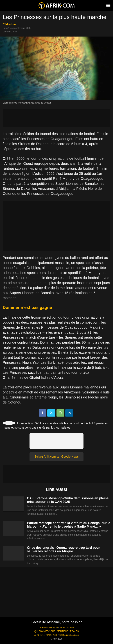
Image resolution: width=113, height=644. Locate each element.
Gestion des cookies (69, 635)
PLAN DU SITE (67, 628)
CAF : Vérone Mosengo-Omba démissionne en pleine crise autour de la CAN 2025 (68, 500)
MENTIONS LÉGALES (68, 631)
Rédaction (9, 24)
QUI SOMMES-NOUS (45, 631)
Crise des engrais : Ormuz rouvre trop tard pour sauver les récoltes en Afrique (64, 549)
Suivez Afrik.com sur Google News (56, 457)
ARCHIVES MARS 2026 (46, 635)
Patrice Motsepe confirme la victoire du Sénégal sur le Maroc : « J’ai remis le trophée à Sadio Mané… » (69, 525)
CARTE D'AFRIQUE (48, 628)
